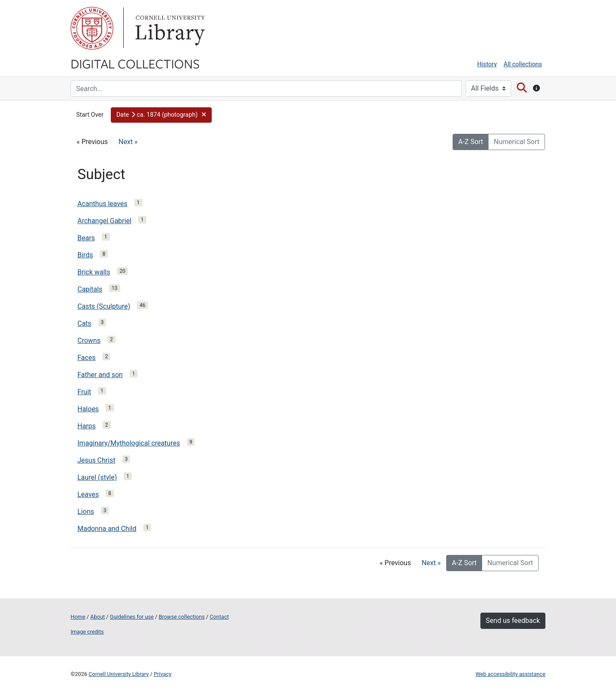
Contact (219, 617)
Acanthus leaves (102, 204)
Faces (86, 358)
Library (169, 28)
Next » (128, 142)
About (98, 617)
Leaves (88, 494)
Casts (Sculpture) (104, 306)
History (487, 64)
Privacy (162, 674)
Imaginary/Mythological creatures (129, 443)
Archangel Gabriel (104, 221)
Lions (86, 512)
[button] (161, 115)
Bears (86, 238)
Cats (84, 323)
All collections (523, 64)
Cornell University (92, 28)
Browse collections (182, 617)
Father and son (100, 375)
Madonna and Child (107, 529)
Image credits (87, 632)
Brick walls (94, 272)
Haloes (88, 409)
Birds (85, 255)
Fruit (84, 392)
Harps (87, 426)
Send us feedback (513, 621)
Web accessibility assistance (511, 674)
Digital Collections (135, 63)
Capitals (90, 289)
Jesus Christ (96, 460)
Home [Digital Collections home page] (78, 617)
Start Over (90, 115)
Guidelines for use (132, 617)
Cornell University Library (119, 674)
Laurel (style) (97, 477)
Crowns (89, 341)
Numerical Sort (517, 142)
